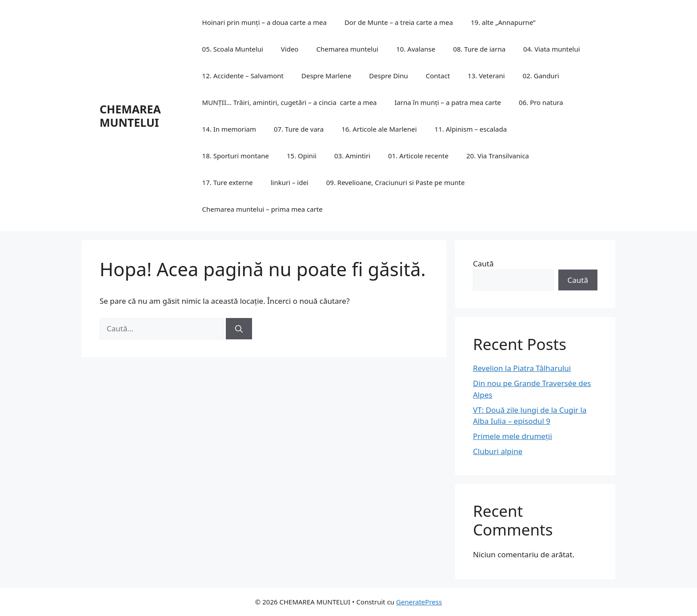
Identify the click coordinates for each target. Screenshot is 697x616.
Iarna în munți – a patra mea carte (448, 102)
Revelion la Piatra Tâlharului (522, 368)
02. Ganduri (541, 76)
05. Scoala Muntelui (233, 49)
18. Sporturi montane (236, 156)
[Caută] (239, 329)
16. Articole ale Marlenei (379, 129)
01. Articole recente (418, 156)
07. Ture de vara (299, 129)
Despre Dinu (388, 76)
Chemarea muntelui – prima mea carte (262, 209)
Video (290, 49)
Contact (438, 76)
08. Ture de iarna (479, 49)
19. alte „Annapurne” (503, 22)
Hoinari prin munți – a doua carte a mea (264, 22)
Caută (483, 264)
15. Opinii (302, 156)
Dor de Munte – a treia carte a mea (399, 22)
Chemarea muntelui (347, 49)
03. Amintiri (352, 156)
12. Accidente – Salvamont (243, 76)
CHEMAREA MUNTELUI (130, 116)
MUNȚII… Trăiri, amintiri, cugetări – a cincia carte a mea (290, 102)
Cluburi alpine (498, 451)
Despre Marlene (326, 76)
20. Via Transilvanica (498, 156)
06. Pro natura (541, 102)
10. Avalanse (416, 49)
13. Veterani (486, 76)
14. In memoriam (229, 129)
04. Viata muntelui (552, 49)
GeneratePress (419, 602)
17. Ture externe (228, 182)
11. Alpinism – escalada (471, 129)
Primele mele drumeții (513, 436)
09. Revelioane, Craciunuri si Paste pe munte (396, 182)
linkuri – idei (290, 182)
